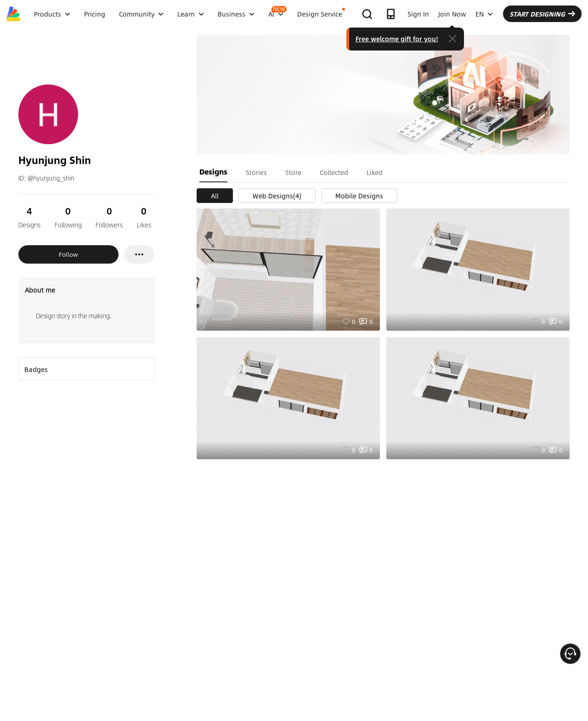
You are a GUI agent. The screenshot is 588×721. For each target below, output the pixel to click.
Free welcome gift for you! (397, 39)
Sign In (418, 14)
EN (484, 14)
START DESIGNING (542, 14)
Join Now (452, 14)
